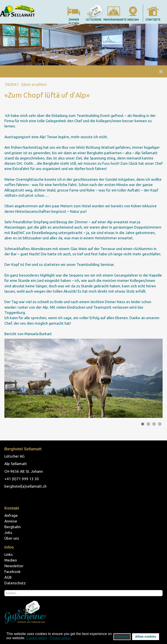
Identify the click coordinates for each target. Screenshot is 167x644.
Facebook (13, 572)
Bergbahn (13, 527)
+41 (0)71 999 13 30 (22, 479)
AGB (8, 577)
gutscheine (94, 20)
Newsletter (14, 566)
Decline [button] (122, 637)
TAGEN (10, 84)
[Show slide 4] (160, 424)
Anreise (11, 521)
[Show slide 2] (148, 424)
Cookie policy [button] (37, 638)
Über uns (12, 538)
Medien (11, 560)
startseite (153, 20)
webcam (133, 20)
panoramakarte (115, 20)
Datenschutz (15, 583)
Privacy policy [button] (60, 638)
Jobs (8, 532)
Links (9, 554)
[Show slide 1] (143, 424)
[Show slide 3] (154, 424)
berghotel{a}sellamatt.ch (25, 486)
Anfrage (11, 515)
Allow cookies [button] (146, 637)
